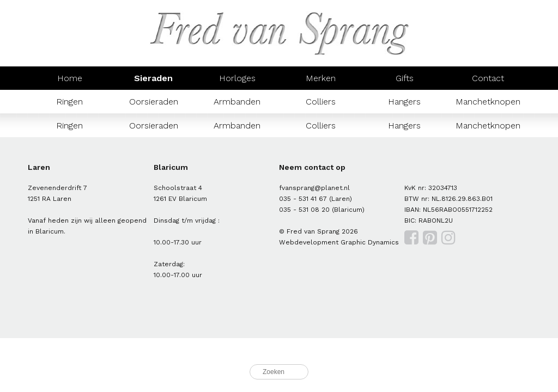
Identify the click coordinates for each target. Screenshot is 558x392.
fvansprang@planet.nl (314, 188)
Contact (488, 78)
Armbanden (237, 102)
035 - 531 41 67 (303, 199)
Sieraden (153, 78)
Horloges (237, 78)
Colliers (321, 102)
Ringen (69, 102)
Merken (321, 78)
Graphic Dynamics (370, 242)
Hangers (404, 102)
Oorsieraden (154, 102)
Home (70, 78)
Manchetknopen (488, 102)
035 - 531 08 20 (304, 210)
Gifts (405, 78)
